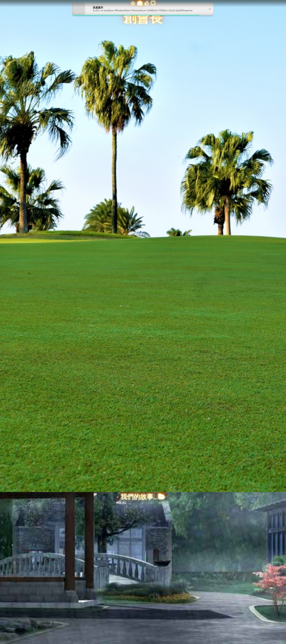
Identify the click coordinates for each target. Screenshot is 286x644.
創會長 (143, 18)
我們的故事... (143, 497)
